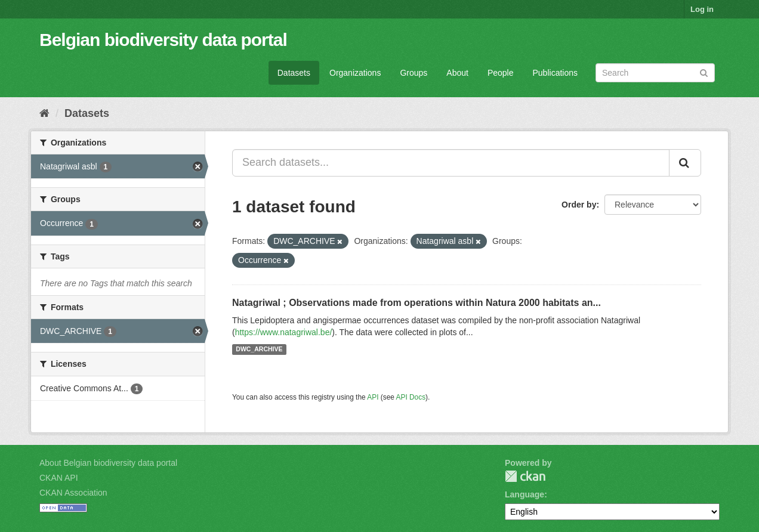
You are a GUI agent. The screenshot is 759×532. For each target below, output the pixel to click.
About (457, 73)
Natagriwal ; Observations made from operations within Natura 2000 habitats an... (416, 303)
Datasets (294, 73)
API (373, 397)
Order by (579, 205)
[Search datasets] (655, 73)
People (501, 73)
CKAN (525, 476)
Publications (556, 73)
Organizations (355, 73)
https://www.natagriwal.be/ (284, 332)
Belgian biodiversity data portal (163, 40)
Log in (702, 9)
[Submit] (704, 72)
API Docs (411, 397)
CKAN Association (73, 493)
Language (524, 494)
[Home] (44, 113)
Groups (414, 73)
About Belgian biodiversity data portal (108, 463)
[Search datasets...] (451, 163)
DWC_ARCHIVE (259, 349)
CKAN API (59, 478)
